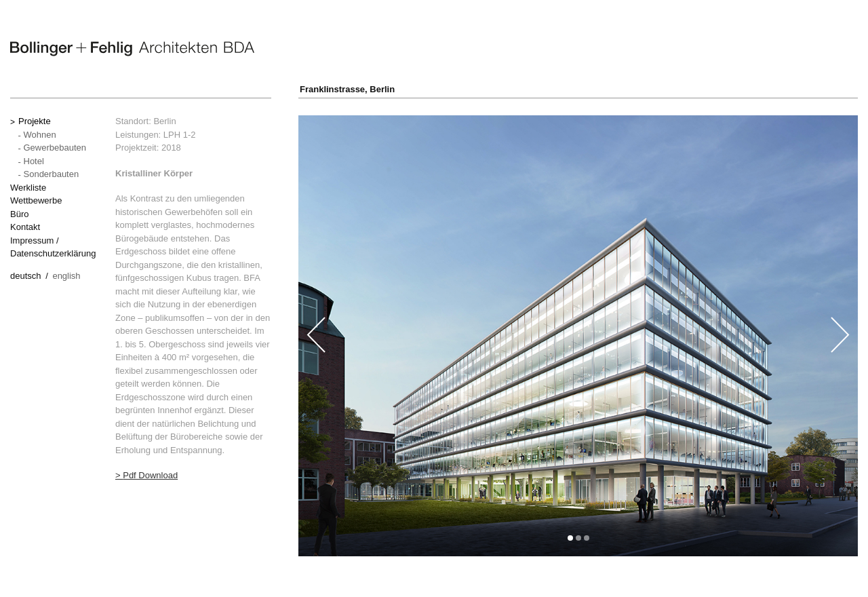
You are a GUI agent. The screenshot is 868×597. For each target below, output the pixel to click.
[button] (570, 538)
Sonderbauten (52, 174)
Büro (19, 214)
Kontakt (25, 227)
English (66, 276)
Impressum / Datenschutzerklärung (53, 247)
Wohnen (40, 135)
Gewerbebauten (55, 148)
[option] (578, 336)
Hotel (34, 161)
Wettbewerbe (36, 200)
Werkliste (28, 188)
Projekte (35, 121)
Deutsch (26, 276)
